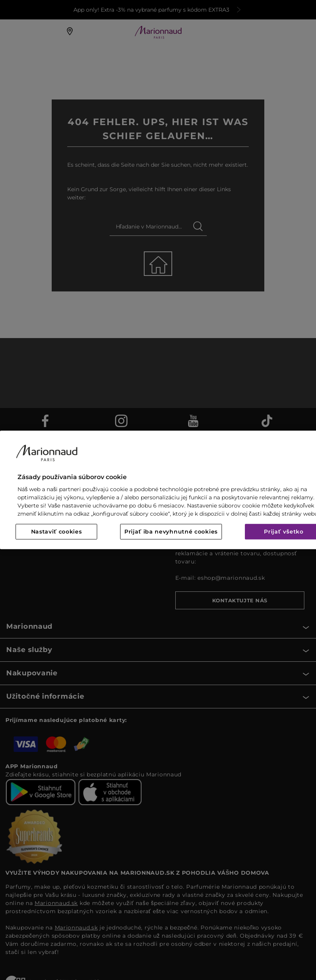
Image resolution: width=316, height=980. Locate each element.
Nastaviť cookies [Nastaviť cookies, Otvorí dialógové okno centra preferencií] (57, 532)
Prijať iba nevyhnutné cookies (171, 532)
